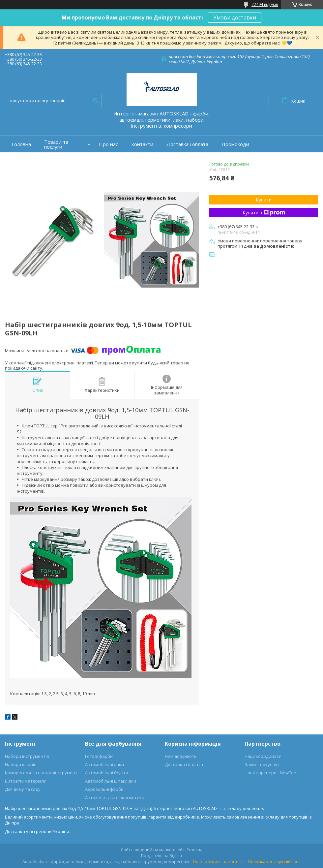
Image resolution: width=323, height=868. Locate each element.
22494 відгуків (265, 4)
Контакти (142, 144)
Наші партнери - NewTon (270, 773)
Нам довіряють (181, 756)
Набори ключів (21, 764)
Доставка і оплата (187, 144)
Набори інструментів (27, 756)
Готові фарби (99, 756)
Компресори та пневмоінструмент (41, 773)
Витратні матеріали (26, 781)
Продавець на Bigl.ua (161, 856)
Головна (21, 144)
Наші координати (263, 756)
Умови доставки (235, 17)
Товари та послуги (56, 144)
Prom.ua (194, 850)
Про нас (108, 144)
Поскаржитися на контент (219, 862)
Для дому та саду (23, 789)
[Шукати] (95, 101)
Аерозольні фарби (104, 789)
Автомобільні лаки (104, 764)
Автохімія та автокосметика (115, 797)
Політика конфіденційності (274, 862)
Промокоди (235, 144)
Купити (264, 200)
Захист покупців (262, 764)
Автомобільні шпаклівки (111, 781)
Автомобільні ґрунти (107, 773)
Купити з (264, 213)
